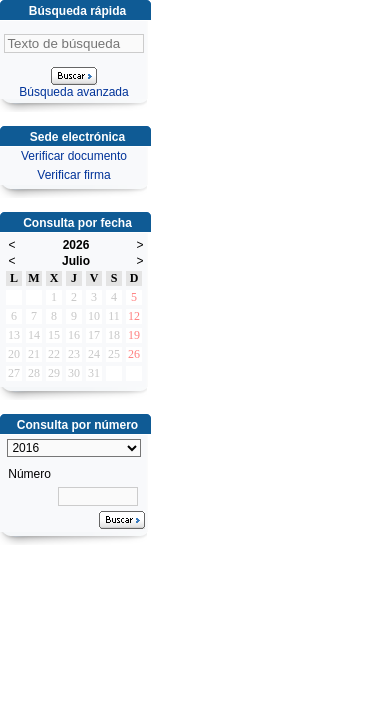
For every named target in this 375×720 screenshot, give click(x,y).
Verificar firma (73, 175)
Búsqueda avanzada (73, 92)
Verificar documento (74, 156)
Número (29, 474)
